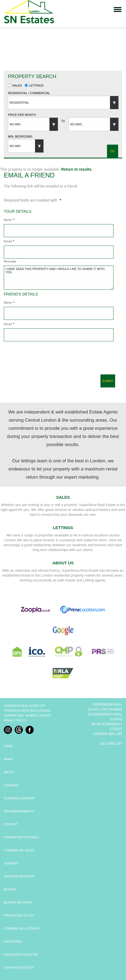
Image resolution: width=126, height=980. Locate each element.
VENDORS (11, 863)
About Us (63, 563)
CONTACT (11, 824)
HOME (8, 746)
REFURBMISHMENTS (19, 811)
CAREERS (11, 785)
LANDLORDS (13, 941)
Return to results (76, 169)
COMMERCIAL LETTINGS (22, 928)
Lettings (34, 85)
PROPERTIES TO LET (19, 915)
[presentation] (43, 360)
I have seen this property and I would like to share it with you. (59, 278)
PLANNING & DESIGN (19, 798)
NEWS (8, 759)
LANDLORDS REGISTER (21, 954)
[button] (63, 103)
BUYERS (10, 889)
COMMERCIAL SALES (19, 850)
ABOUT (9, 772)
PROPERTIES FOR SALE (21, 837)
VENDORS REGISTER (19, 876)
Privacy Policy (15, 720)
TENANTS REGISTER (19, 968)
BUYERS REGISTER (18, 902)
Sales (15, 85)
